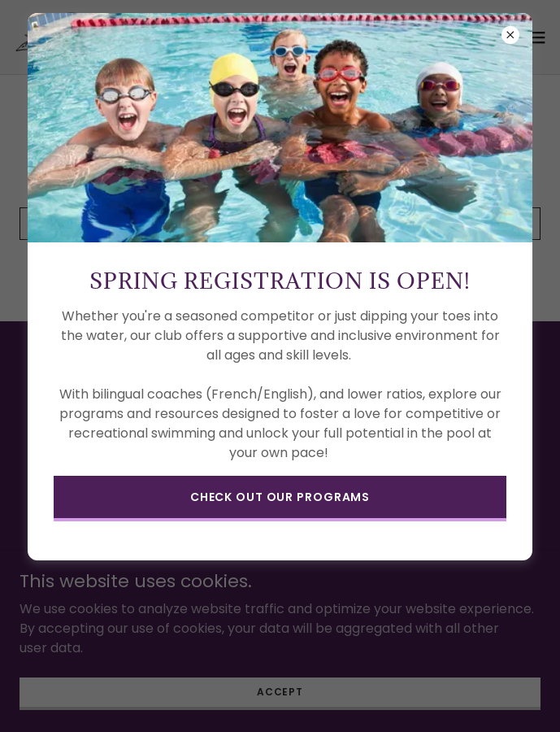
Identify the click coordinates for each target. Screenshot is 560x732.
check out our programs (280, 497)
